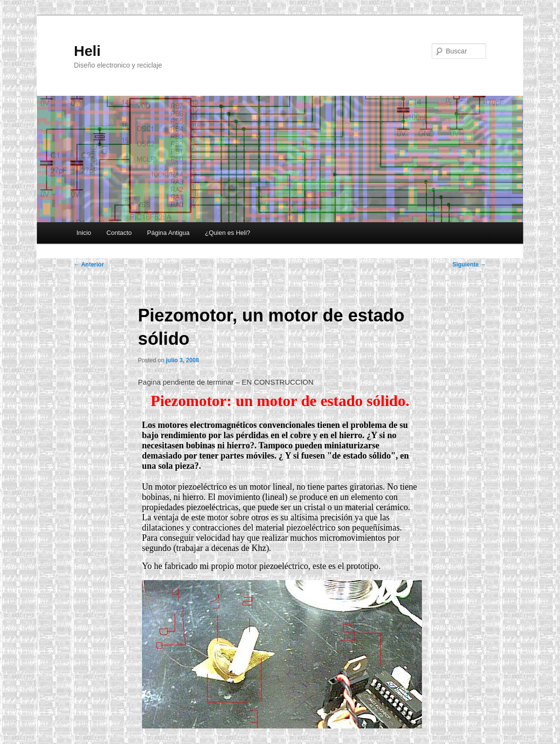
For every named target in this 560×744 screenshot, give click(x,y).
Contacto (119, 233)
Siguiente (469, 265)
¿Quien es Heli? (228, 233)
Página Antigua (168, 233)
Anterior (89, 265)
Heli (87, 51)
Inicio (84, 233)
